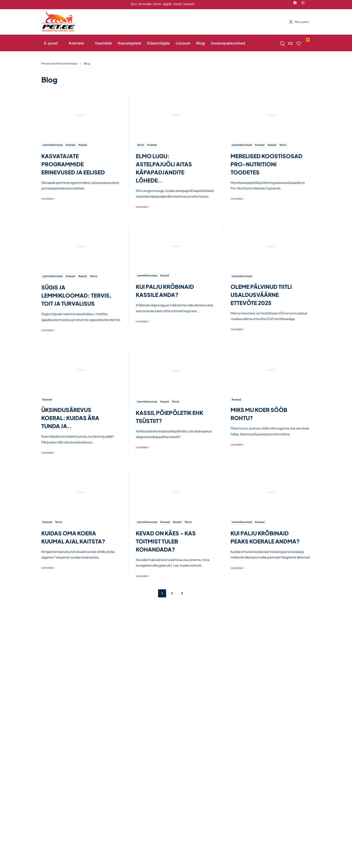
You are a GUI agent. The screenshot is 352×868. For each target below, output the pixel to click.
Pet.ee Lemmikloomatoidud (59, 63)
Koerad (70, 145)
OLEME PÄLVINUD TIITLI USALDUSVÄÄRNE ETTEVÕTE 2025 (261, 295)
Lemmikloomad (53, 145)
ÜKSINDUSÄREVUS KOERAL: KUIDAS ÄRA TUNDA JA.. (70, 418)
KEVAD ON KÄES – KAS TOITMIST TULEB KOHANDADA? (166, 541)
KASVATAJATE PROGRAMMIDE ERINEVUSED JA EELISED (73, 164)
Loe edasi (47, 199)
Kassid (83, 145)
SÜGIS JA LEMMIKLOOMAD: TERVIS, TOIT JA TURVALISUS (76, 295)
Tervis (141, 145)
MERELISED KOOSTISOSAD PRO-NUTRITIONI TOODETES (266, 164)
